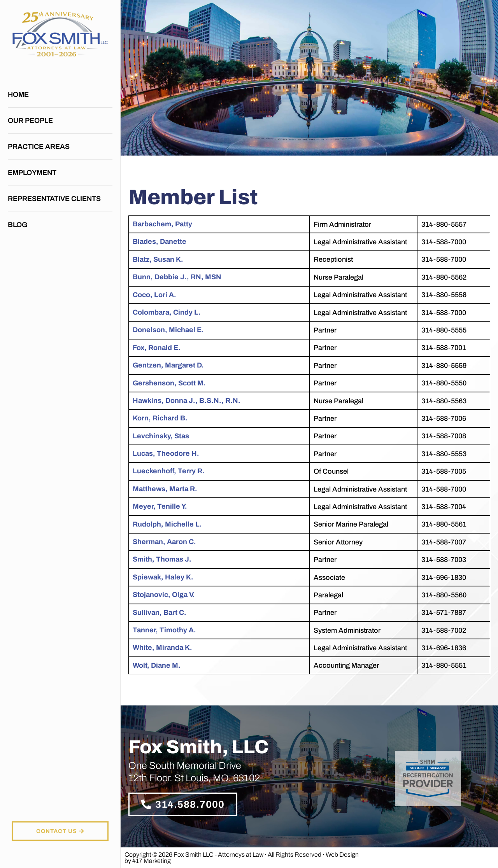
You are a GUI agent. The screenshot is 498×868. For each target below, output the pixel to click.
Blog (18, 225)
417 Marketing (152, 861)
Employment (32, 173)
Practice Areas (41, 147)
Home (18, 94)
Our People (30, 121)
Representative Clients (54, 199)
